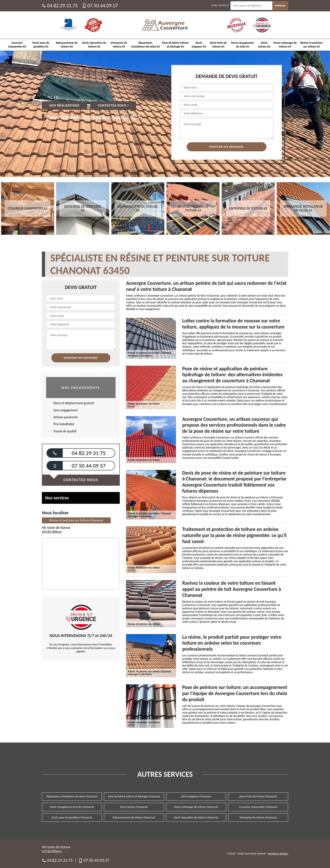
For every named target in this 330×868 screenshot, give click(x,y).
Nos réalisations (65, 105)
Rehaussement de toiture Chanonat (134, 817)
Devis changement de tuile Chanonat (72, 807)
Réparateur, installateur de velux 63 (146, 45)
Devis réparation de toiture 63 (94, 45)
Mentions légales (278, 854)
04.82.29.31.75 (60, 6)
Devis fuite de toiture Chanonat (258, 796)
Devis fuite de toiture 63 (218, 45)
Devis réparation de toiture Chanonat (196, 817)
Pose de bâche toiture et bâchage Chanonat (134, 796)
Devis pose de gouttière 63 (41, 45)
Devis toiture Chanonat (134, 807)
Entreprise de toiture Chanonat (258, 817)
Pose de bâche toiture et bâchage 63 (175, 45)
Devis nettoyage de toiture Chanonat (196, 807)
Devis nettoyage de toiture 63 (285, 45)
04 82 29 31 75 (89, 453)
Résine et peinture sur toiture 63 (311, 45)
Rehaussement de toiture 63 (67, 45)
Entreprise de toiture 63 (119, 45)
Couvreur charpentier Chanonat (258, 807)
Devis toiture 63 (264, 45)
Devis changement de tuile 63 (243, 45)
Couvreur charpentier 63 (17, 45)
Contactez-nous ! (113, 105)
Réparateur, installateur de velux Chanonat (72, 796)
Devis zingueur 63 (199, 45)
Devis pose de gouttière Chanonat (72, 817)
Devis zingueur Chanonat (196, 796)
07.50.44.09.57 (100, 6)
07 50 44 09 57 (89, 466)
